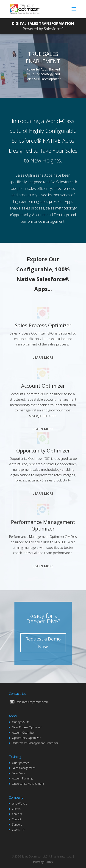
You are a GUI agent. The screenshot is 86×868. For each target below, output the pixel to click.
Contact (17, 819)
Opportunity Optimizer (43, 450)
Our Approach (21, 763)
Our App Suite (21, 722)
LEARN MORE (43, 357)
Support (17, 825)
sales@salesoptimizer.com (33, 702)
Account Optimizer (43, 386)
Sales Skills (19, 773)
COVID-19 (18, 830)
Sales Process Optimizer (43, 325)
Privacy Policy (43, 862)
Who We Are (20, 804)
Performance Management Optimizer (43, 525)
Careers (17, 814)
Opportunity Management (28, 784)
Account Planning (22, 778)
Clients (16, 809)
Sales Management (24, 768)
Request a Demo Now (43, 643)
